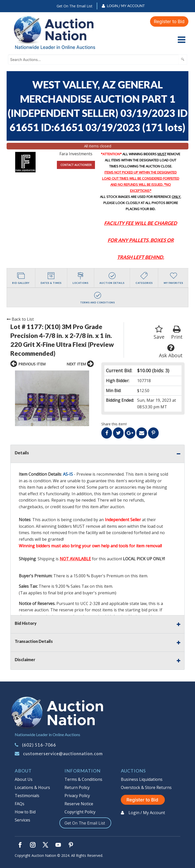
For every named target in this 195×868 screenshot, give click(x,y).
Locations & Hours (32, 787)
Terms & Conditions (83, 779)
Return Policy (77, 787)
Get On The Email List (75, 6)
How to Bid (25, 812)
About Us (24, 779)
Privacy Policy (77, 796)
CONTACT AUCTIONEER (76, 165)
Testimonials (27, 796)
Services (22, 820)
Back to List (20, 319)
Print (177, 333)
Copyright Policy (80, 812)
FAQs (20, 804)
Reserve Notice (79, 804)
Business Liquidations (142, 779)
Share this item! (114, 424)
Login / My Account (126, 6)
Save (159, 333)
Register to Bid (169, 21)
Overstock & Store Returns (146, 787)
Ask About (171, 351)
